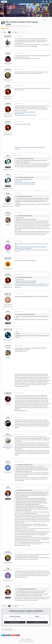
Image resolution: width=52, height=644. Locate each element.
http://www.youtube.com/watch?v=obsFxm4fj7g (25, 112)
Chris (8, 26)
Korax (8, 193)
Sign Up (45, 5)
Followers (45, 20)
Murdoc (8, 53)
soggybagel (8, 393)
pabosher (8, 69)
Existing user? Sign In (36, 5)
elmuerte (8, 86)
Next (16, 32)
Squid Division (8, 329)
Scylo (8, 417)
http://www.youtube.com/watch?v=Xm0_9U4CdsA (25, 115)
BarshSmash (8, 36)
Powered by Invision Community (26, 642)
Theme (23, 639)
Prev (5, 32)
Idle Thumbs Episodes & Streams (23, 26)
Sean (8, 311)
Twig (8, 568)
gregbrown (8, 294)
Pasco (8, 462)
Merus (8, 434)
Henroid (8, 213)
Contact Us (29, 639)
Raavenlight (8, 258)
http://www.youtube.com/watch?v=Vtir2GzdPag (25, 183)
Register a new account (15, 622)
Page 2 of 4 (23, 32)
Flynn (8, 241)
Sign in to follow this (6, 20)
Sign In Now (37, 622)
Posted (19, 36)
